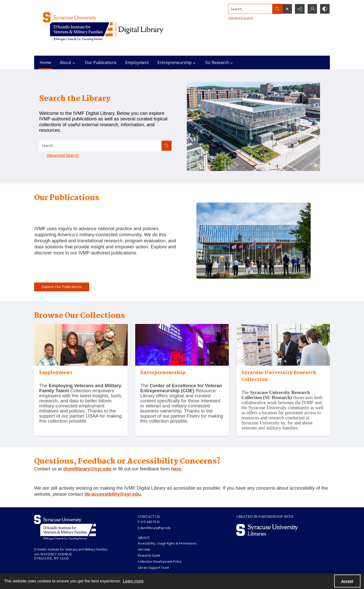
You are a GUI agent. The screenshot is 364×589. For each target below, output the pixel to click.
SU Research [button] (220, 62)
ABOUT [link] (144, 538)
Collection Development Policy (160, 562)
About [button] (68, 62)
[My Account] (312, 9)
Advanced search (240, 18)
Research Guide (149, 555)
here (176, 469)
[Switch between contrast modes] (325, 9)
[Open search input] (287, 9)
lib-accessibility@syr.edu (112, 494)
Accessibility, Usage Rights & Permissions (167, 543)
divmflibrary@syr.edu (87, 469)
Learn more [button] (133, 581)
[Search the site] (250, 9)
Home (45, 62)
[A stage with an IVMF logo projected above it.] (182, 401)
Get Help (144, 549)
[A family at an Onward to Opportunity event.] (81, 401)
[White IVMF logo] (65, 527)
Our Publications (101, 62)
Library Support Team (153, 568)
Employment (137, 62)
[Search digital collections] (101, 146)
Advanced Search (63, 155)
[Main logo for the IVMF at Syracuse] (115, 28)
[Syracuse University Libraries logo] (267, 530)
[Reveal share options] (300, 9)
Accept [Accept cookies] (347, 581)
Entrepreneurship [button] (177, 62)
